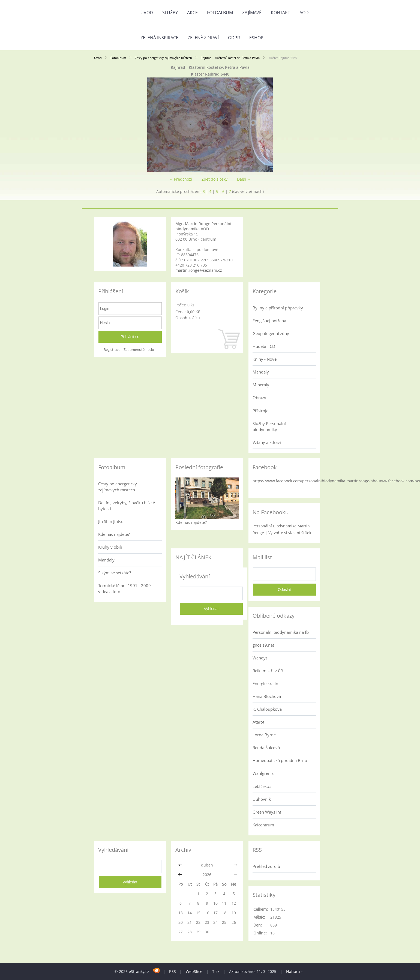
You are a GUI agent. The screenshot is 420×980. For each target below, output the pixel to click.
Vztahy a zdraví (267, 442)
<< (181, 865)
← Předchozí (181, 179)
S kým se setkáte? (115, 573)
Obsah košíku (188, 318)
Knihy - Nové (265, 359)
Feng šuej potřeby (269, 321)
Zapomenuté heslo (139, 350)
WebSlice (194, 971)
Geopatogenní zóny (271, 333)
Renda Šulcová (266, 748)
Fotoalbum (220, 13)
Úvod (147, 13)
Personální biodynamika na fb (281, 632)
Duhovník (262, 799)
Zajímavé (252, 13)
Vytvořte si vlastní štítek (290, 533)
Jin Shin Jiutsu (111, 521)
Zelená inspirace (159, 38)
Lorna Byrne (264, 735)
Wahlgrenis (263, 773)
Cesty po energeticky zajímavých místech (163, 58)
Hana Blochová (267, 696)
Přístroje (260, 411)
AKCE (192, 13)
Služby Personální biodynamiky (269, 426)
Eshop (256, 38)
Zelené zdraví (203, 38)
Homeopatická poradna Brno (280, 760)
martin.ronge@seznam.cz (199, 270)
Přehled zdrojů (266, 866)
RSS (172, 971)
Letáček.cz (262, 786)
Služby (170, 13)
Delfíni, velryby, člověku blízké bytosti (127, 506)
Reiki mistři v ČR (268, 671)
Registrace (112, 350)
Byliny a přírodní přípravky (278, 308)
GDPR (234, 38)
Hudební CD (264, 346)
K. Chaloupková (267, 709)
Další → (244, 179)
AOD (304, 13)
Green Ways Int (267, 812)
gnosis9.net (263, 645)
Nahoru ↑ (295, 971)
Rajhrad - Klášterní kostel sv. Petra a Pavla (230, 58)
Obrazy (259, 398)
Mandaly (261, 372)
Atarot (258, 722)
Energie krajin (265, 683)
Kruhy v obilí (110, 547)
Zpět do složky (214, 179)
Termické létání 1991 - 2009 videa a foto (124, 588)
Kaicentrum (263, 825)
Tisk (216, 971)
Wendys (260, 658)
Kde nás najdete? (114, 534)
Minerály (261, 385)
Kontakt (280, 13)
